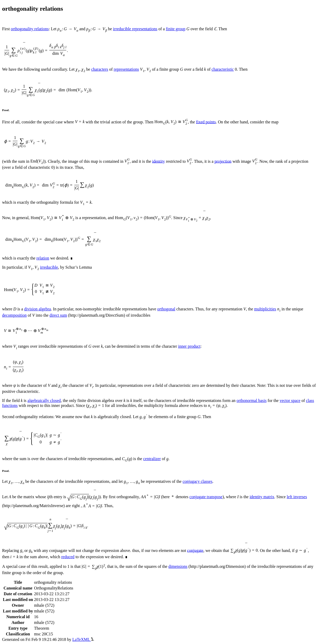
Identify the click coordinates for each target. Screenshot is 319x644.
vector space (290, 401)
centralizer (152, 459)
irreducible (49, 267)
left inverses (297, 497)
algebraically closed (44, 401)
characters (100, 69)
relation (43, 258)
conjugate (195, 550)
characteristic (223, 69)
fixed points (206, 122)
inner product (189, 346)
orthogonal (166, 309)
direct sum (58, 315)
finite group (176, 29)
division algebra (37, 309)
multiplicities (265, 309)
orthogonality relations (30, 29)
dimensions (178, 566)
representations (126, 69)
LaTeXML (83, 639)
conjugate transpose (206, 497)
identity (158, 161)
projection (223, 161)
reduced (68, 557)
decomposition (14, 315)
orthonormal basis (252, 401)
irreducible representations (135, 29)
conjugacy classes (197, 481)
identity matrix (262, 497)
